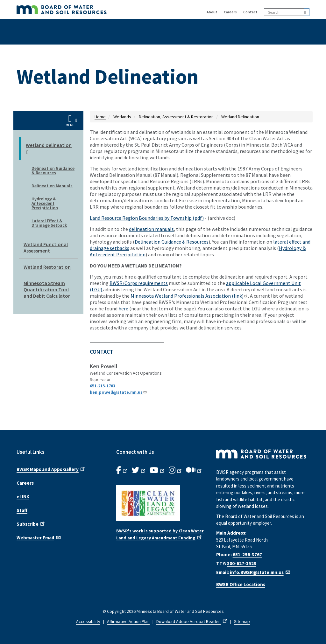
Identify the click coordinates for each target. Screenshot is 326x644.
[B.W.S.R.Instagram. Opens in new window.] (176, 470)
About (212, 12)
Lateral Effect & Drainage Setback (49, 223)
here (123, 308)
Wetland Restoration (47, 267)
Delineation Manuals (52, 186)
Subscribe (31, 523)
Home (100, 117)
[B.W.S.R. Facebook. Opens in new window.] (122, 470)
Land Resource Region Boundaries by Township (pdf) (147, 218)
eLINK (23, 497)
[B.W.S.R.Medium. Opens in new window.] (194, 470)
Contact (250, 12)
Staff (22, 510)
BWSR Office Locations (241, 584)
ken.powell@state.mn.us (118, 392)
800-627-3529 (242, 563)
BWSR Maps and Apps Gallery (51, 469)
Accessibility (88, 621)
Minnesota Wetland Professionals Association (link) (189, 296)
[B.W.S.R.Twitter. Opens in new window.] (139, 470)
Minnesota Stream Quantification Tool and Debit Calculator (47, 289)
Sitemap (242, 621)
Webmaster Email (39, 537)
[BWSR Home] (92, 10)
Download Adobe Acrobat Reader (192, 621)
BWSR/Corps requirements (139, 283)
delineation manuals (151, 229)
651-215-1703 (103, 386)
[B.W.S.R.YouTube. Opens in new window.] (158, 470)
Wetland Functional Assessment (46, 247)
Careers (230, 12)
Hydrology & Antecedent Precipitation (45, 203)
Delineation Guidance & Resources (53, 170)
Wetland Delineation (49, 149)
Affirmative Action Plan (128, 621)
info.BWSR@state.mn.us (260, 572)
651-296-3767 (247, 554)
